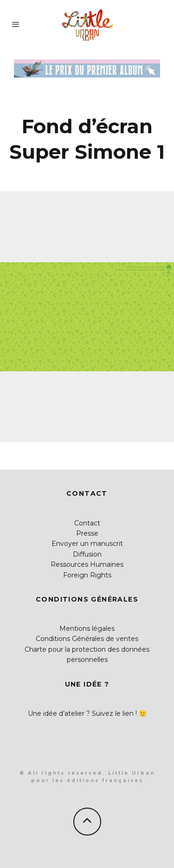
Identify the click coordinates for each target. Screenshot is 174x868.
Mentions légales (87, 628)
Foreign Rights (87, 575)
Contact (87, 523)
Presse (87, 533)
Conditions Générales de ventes (87, 639)
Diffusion (87, 554)
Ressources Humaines (87, 564)
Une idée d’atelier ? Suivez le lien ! (82, 713)
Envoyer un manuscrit (87, 544)
